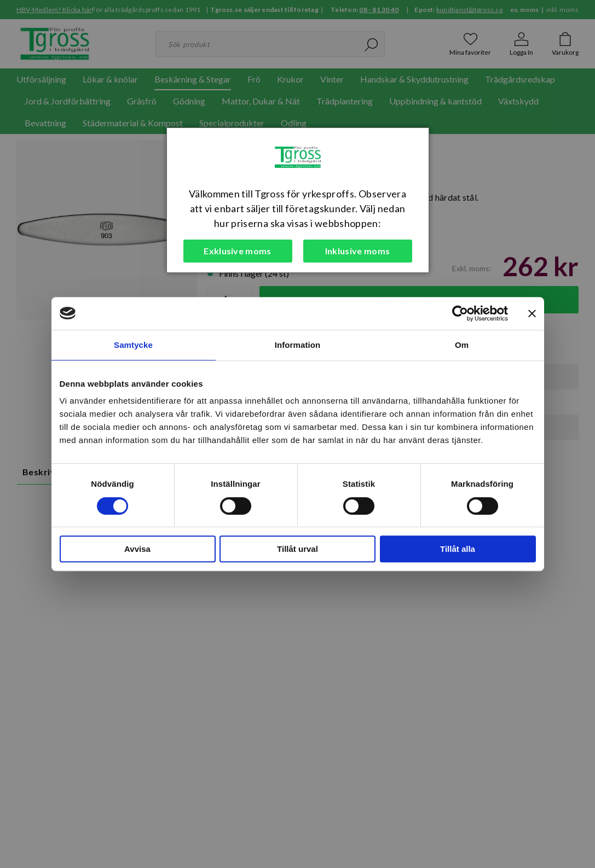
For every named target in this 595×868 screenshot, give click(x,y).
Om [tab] (462, 345)
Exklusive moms (237, 251)
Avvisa (137, 549)
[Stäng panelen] (532, 313)
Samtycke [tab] (133, 345)
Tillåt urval (297, 549)
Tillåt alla (458, 549)
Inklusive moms (357, 251)
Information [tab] (298, 345)
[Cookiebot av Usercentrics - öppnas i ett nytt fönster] (460, 313)
